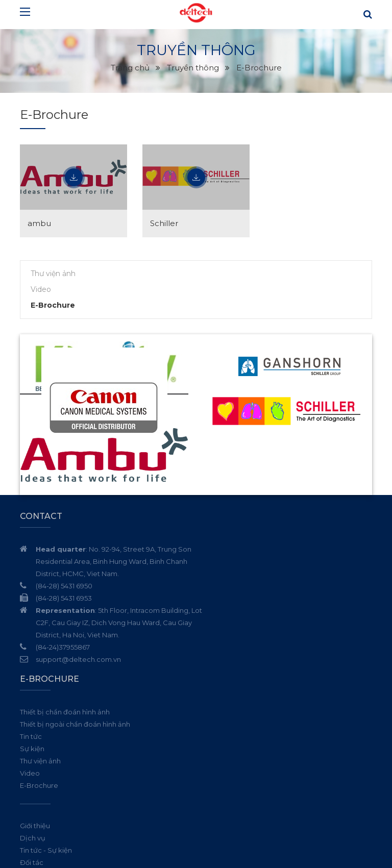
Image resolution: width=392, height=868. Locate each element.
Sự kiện (216, 586)
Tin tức (215, 574)
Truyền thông (225, 724)
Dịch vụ (216, 675)
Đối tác (215, 700)
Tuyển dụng (223, 712)
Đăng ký (362, 798)
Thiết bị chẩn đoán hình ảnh (249, 549)
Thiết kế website (285, 853)
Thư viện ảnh (53, 274)
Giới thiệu (219, 663)
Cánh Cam (342, 853)
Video (41, 289)
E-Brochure (53, 305)
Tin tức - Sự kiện (230, 687)
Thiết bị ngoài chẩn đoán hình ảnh (259, 561)
